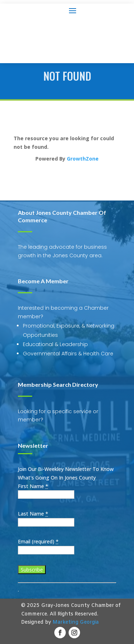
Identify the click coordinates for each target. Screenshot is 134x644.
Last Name (33, 514)
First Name (33, 486)
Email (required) (38, 541)
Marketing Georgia (76, 622)
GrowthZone (83, 159)
